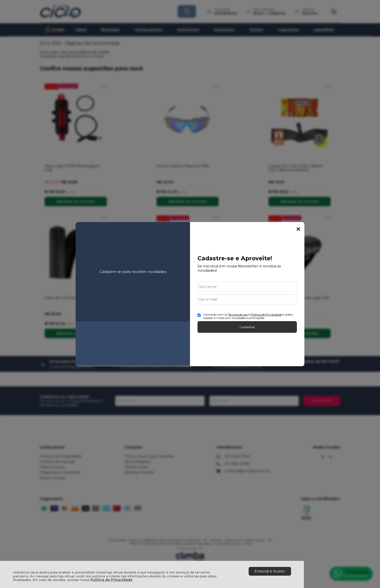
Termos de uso (238, 314)
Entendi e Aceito (270, 571)
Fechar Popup (298, 229)
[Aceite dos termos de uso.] (199, 315)
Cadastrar (247, 327)
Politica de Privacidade (266, 314)
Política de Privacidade (111, 580)
